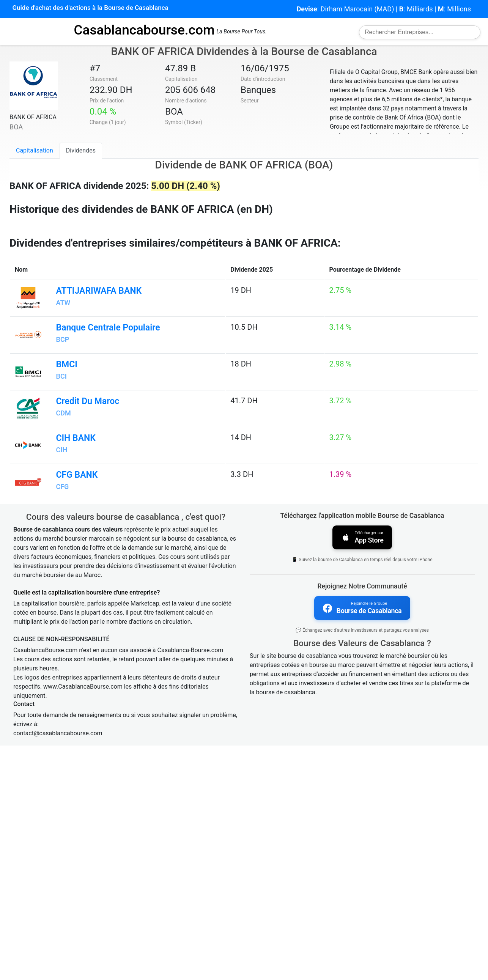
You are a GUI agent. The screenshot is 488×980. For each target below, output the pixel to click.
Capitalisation (35, 150)
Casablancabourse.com (144, 30)
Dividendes (81, 150)
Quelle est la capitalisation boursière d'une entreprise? (87, 827)
